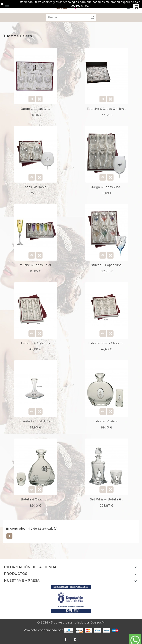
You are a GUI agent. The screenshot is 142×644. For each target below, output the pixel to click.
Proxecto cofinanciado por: (49, 630)
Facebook (65, 639)
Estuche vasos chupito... (106, 343)
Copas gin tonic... (35, 187)
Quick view (39, 99)
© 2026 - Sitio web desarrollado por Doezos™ (71, 622)
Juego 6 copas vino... (106, 187)
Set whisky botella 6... (107, 499)
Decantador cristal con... (36, 421)
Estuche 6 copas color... (35, 265)
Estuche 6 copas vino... (107, 265)
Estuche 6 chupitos (36, 343)
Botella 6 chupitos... (36, 499)
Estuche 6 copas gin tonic (107, 109)
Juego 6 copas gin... (36, 109)
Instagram (75, 639)
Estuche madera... (106, 421)
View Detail (32, 99)
